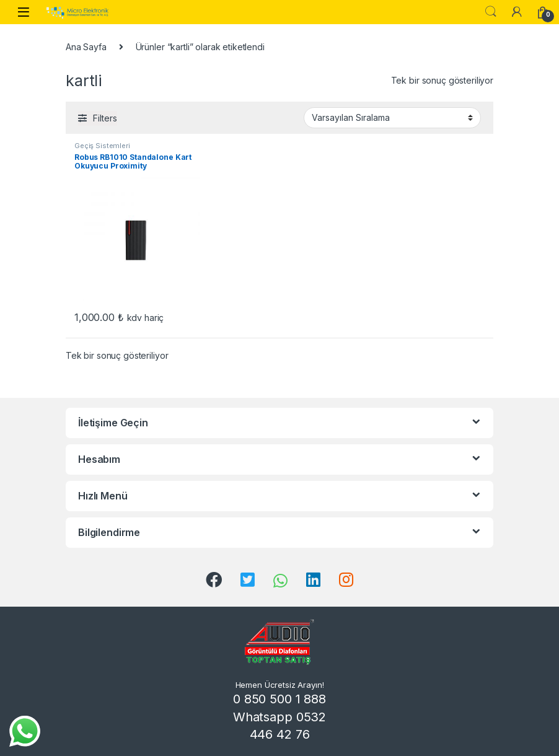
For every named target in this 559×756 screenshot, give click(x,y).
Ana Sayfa (86, 47)
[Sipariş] (392, 118)
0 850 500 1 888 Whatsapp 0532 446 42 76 (279, 717)
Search (491, 12)
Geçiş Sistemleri (102, 146)
